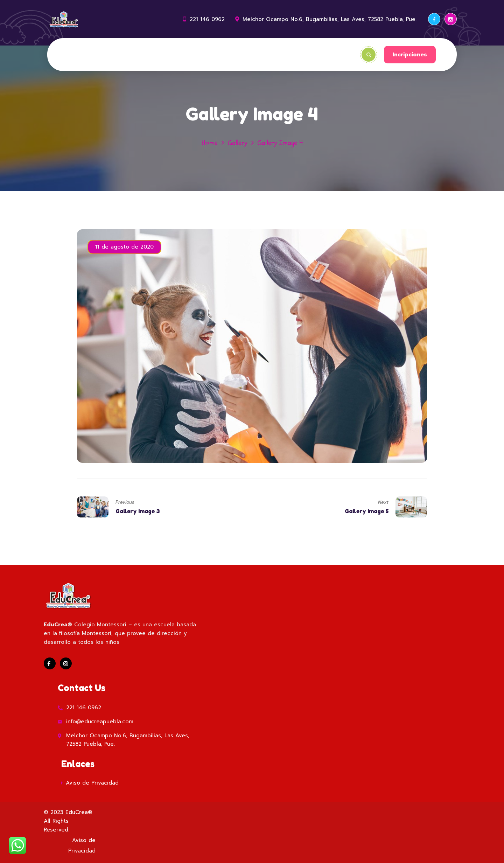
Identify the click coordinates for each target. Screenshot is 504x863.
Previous (125, 502)
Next (383, 502)
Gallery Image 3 (138, 511)
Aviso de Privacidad (92, 783)
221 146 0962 (207, 19)
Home (210, 143)
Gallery (238, 143)
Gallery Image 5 (367, 511)
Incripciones (410, 55)
